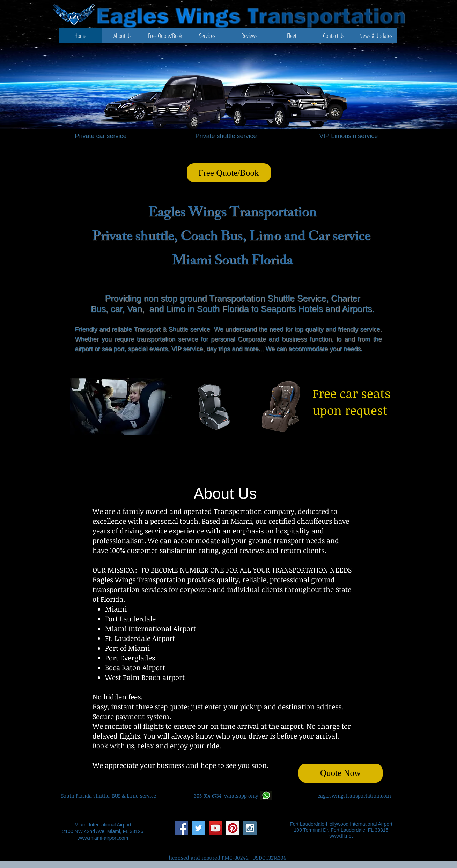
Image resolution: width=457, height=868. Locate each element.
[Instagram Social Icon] (250, 828)
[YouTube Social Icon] (216, 828)
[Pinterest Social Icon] (233, 828)
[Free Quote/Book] (229, 173)
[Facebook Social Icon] (181, 828)
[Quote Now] (341, 773)
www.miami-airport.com (103, 838)
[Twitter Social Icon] (198, 828)
